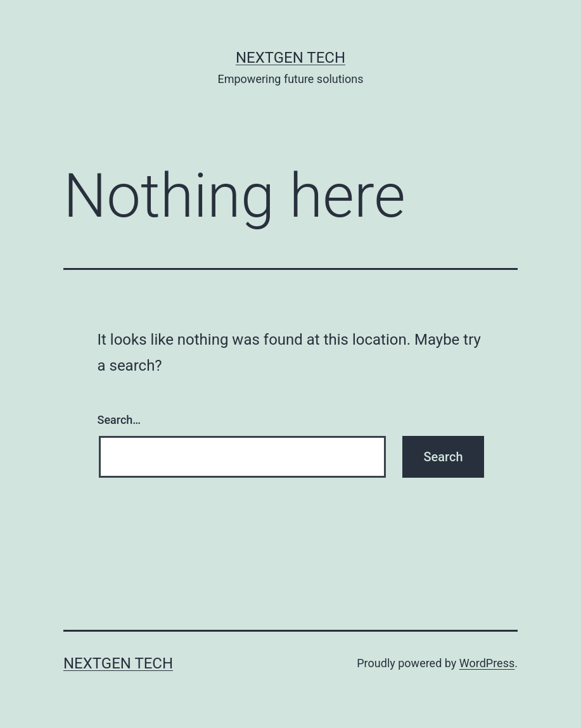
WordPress (487, 663)
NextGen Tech (290, 58)
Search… (119, 420)
